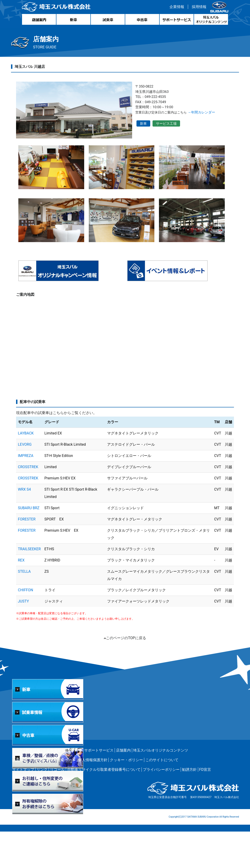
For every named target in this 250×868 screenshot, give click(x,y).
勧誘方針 (189, 806)
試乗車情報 (73, 787)
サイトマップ (23, 806)
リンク (42, 806)
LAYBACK (26, 470)
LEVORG (25, 481)
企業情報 (176, 8)
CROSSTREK (28, 503)
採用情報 (198, 8)
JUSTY (23, 638)
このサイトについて (162, 796)
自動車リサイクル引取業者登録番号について (104, 806)
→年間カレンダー (213, 115)
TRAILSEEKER (29, 585)
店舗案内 (123, 787)
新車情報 (33, 787)
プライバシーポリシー (161, 806)
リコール (57, 806)
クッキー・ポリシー (126, 796)
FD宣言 (205, 806)
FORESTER (27, 556)
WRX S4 (24, 526)
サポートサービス (99, 787)
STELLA (24, 608)
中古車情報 (52, 787)
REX (21, 597)
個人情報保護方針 (93, 796)
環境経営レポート (61, 796)
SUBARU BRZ (29, 544)
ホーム (18, 787)
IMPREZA (26, 492)
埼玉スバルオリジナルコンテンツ (161, 787)
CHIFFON (25, 626)
